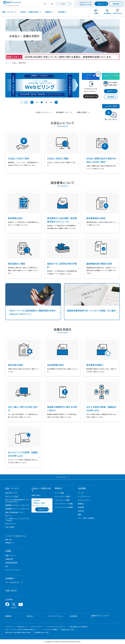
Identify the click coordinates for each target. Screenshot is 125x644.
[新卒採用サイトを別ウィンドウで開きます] (107, 13)
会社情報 (61, 12)
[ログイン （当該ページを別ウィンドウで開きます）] (42, 509)
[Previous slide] (32, 102)
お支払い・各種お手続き (30, 12)
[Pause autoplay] (24, 103)
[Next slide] (56, 102)
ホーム (7, 63)
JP (45, 4)
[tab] (37, 102)
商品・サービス (8, 12)
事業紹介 (49, 12)
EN (52, 4)
